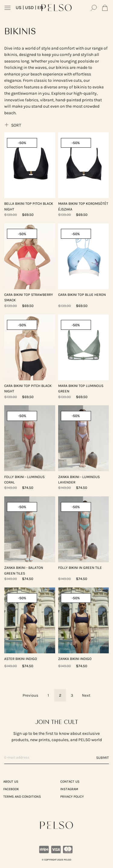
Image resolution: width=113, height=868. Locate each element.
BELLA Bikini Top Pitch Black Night (29, 206)
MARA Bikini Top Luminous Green (81, 388)
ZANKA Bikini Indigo (75, 659)
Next (86, 695)
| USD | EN (29, 8)
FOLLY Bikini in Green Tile (80, 568)
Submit (102, 758)
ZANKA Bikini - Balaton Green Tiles (24, 570)
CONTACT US (70, 782)
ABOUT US (11, 782)
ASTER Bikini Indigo (21, 659)
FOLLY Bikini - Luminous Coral (24, 480)
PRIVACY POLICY (72, 797)
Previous (30, 695)
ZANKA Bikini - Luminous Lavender (79, 480)
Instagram (69, 789)
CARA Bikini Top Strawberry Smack (29, 297)
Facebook (11, 789)
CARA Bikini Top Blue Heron (82, 295)
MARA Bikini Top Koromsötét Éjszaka (83, 206)
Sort (13, 125)
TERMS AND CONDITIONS (22, 797)
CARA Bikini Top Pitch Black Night (28, 388)
